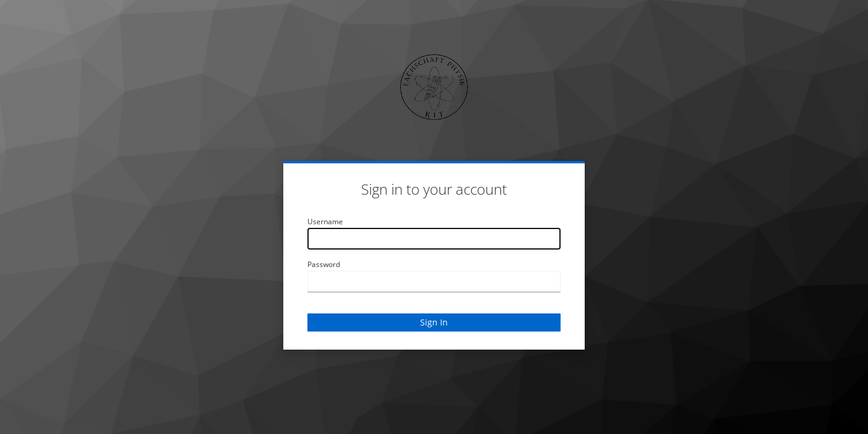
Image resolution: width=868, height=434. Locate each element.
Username (325, 222)
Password (324, 264)
